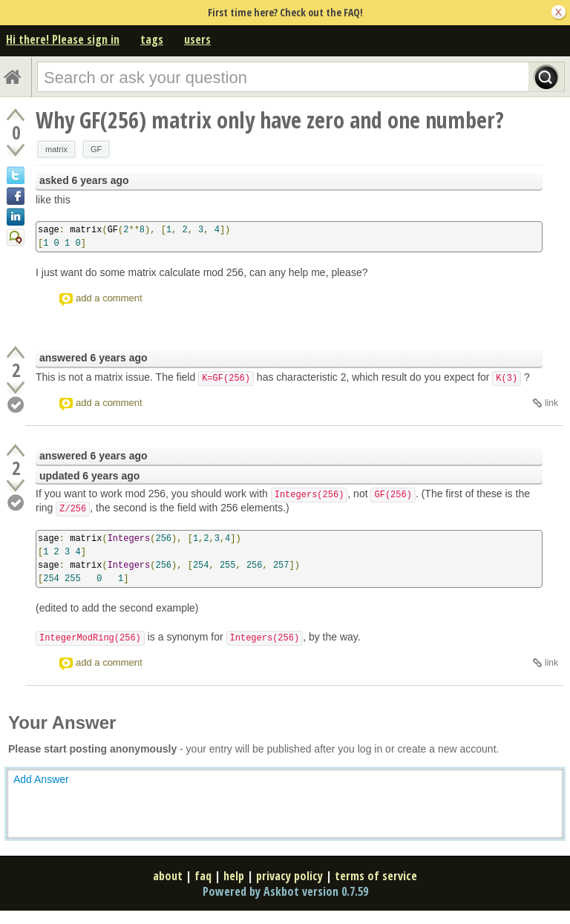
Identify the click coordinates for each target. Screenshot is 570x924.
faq (203, 876)
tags (152, 39)
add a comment (109, 298)
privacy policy (289, 876)
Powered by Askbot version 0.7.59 (285, 891)
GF (96, 149)
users (197, 39)
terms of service (376, 876)
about (168, 876)
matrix (56, 149)
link (551, 403)
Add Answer (41, 779)
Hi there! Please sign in (63, 39)
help (234, 876)
